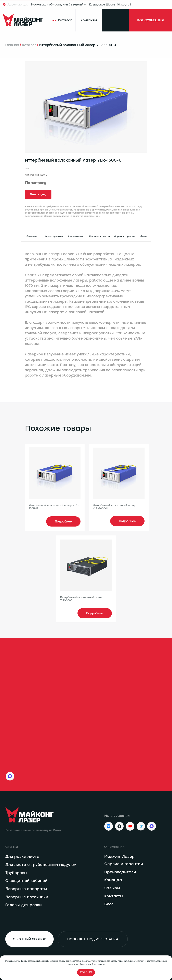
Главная (12, 45)
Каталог (29, 45)
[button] (38, 195)
